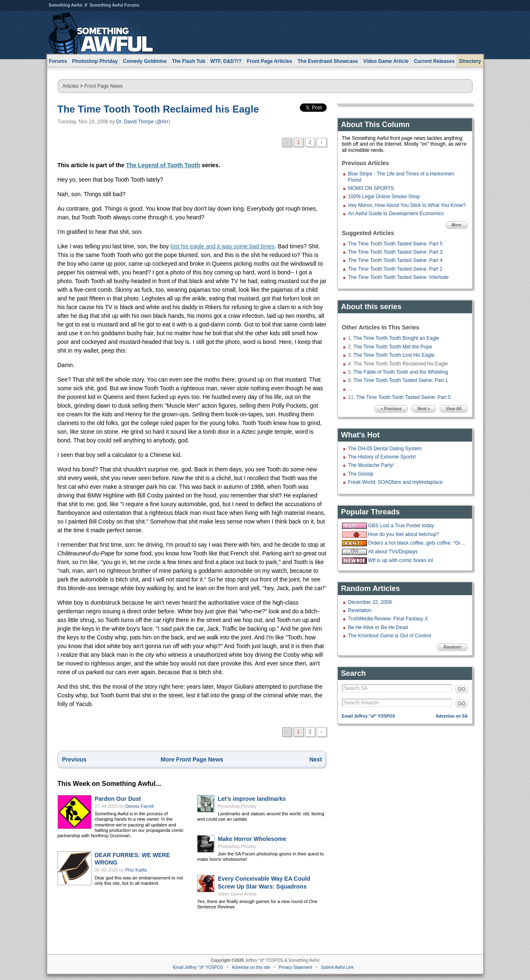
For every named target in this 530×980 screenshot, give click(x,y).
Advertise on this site (251, 967)
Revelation (360, 610)
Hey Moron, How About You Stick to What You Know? (407, 205)
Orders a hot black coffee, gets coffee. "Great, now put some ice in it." (417, 543)
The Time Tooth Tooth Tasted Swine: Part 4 (395, 260)
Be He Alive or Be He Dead (378, 627)
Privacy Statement (295, 967)
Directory (470, 61)
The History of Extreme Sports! (382, 457)
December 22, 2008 (370, 602)
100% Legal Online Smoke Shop (384, 197)
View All (454, 409)
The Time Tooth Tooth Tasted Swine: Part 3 (395, 252)
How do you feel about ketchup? (404, 534)
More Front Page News (192, 759)
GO (462, 689)
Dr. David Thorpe (135, 122)
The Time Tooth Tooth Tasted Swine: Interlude (399, 277)
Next (316, 759)
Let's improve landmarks (252, 799)
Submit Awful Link (337, 967)
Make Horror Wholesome (252, 839)
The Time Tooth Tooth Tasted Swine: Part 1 (401, 380)
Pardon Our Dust (118, 799)
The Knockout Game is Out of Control (390, 636)
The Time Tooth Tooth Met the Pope (393, 347)
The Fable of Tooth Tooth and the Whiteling (401, 372)
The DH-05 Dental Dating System (385, 449)
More (457, 225)
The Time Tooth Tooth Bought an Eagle (396, 338)
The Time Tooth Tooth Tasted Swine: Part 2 (395, 269)
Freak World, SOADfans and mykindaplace (396, 482)
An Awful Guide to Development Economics (396, 214)
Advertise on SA (452, 716)
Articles (71, 86)
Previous (74, 759)
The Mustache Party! (371, 465)
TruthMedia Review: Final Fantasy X (388, 619)
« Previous (391, 409)
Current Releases (434, 61)
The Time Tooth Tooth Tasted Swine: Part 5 (395, 244)
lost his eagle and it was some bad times (223, 246)
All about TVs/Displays (393, 552)
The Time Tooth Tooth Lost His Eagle (394, 355)
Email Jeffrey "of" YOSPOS (369, 716)
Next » (424, 409)
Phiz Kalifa (136, 870)
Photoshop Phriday (237, 806)
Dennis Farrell (140, 806)
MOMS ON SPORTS (371, 188)
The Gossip (361, 474)
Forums (58, 61)
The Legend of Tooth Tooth (163, 165)
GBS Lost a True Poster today (401, 526)
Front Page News (104, 86)
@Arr (162, 122)
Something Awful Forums (114, 5)
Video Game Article (237, 894)
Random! (452, 647)
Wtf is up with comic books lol (401, 560)
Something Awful (66, 5)
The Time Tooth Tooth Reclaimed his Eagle (158, 109)
